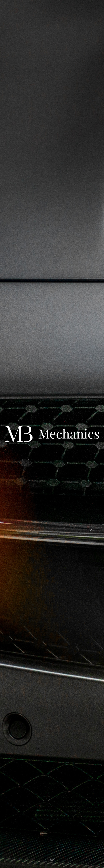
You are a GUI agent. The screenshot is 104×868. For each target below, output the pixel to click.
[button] (52, 860)
